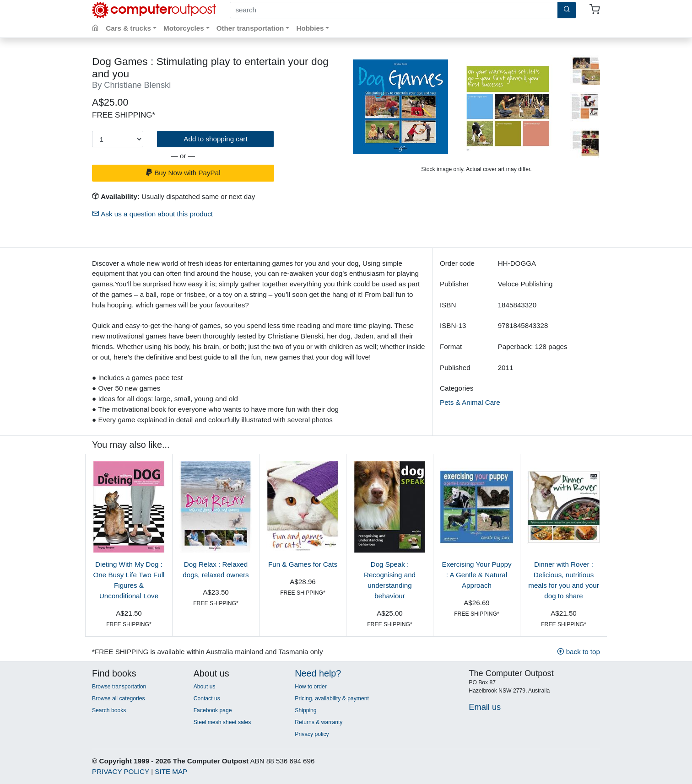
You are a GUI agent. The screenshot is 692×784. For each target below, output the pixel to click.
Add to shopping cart (215, 139)
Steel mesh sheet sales (222, 722)
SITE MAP (171, 771)
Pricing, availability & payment (332, 698)
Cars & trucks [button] (128, 28)
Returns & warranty (319, 722)
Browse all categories (119, 698)
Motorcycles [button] (184, 28)
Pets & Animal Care (470, 402)
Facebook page (213, 710)
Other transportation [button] (250, 28)
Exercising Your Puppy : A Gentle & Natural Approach (477, 575)
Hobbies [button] (310, 28)
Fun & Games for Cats (303, 564)
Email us (485, 707)
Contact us (207, 698)
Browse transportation (119, 687)
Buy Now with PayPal (183, 173)
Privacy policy (312, 734)
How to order (311, 687)
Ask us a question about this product (152, 214)
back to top (578, 652)
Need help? (318, 673)
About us (205, 687)
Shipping (305, 710)
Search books (109, 710)
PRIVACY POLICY (121, 771)
